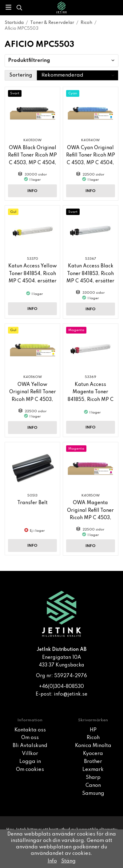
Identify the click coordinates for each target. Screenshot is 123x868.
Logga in (30, 762)
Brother (93, 762)
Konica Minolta (93, 746)
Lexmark (93, 770)
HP (93, 730)
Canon (93, 786)
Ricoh (93, 738)
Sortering (21, 75)
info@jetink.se (71, 694)
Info (32, 191)
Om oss (30, 738)
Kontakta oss (30, 730)
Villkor (30, 754)
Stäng (68, 861)
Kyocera (93, 754)
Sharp (93, 778)
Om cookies (30, 770)
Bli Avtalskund (30, 746)
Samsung (93, 794)
